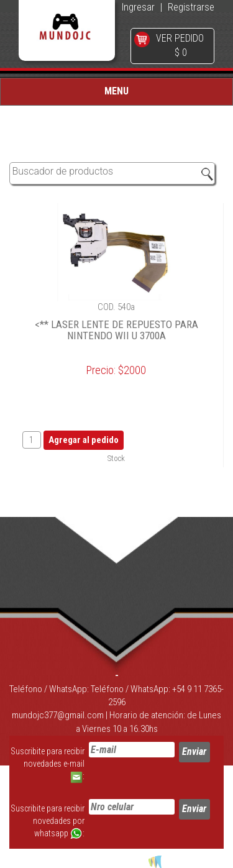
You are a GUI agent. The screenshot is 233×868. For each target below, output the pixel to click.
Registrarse (191, 7)
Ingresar (138, 7)
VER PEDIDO (180, 38)
